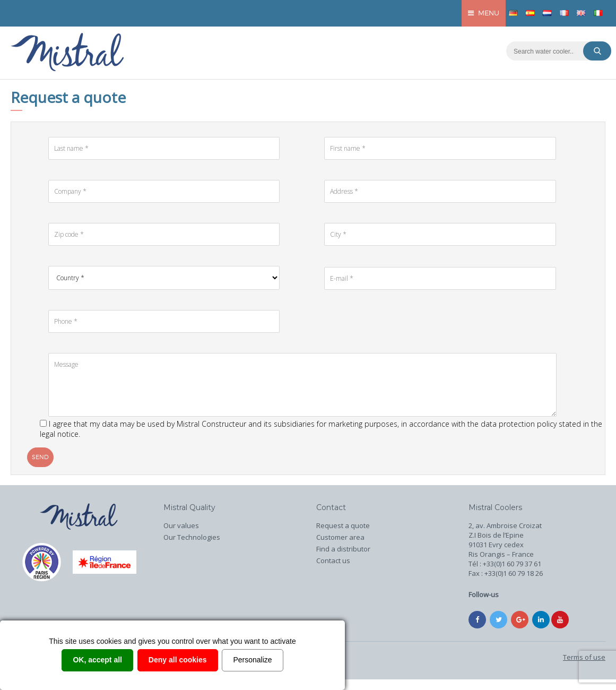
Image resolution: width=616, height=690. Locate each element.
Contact (331, 507)
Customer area (340, 537)
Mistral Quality (189, 507)
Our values (181, 525)
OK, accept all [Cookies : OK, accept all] (97, 660)
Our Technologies (192, 537)
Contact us (333, 560)
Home (79, 517)
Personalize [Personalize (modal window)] (252, 660)
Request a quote (343, 525)
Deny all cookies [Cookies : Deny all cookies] (178, 660)
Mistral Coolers (495, 507)
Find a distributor (343, 549)
